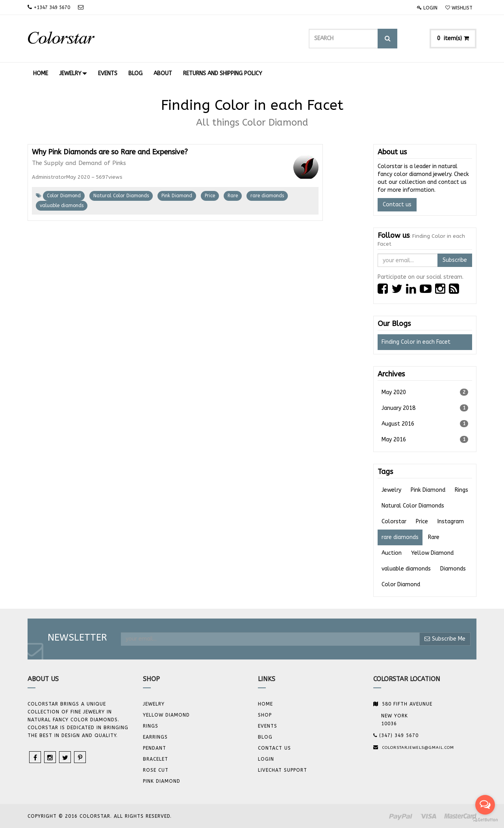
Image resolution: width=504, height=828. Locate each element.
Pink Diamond (177, 196)
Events (268, 726)
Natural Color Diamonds (121, 196)
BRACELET (156, 759)
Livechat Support (283, 770)
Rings (151, 726)
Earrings (155, 737)
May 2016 (425, 439)
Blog (265, 737)
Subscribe (455, 260)
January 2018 (425, 408)
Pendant (155, 748)
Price (210, 196)
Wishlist (459, 8)
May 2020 (425, 392)
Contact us (397, 205)
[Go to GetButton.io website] (485, 820)
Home (265, 704)
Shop (265, 715)
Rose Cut (156, 770)
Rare (233, 196)
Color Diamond (64, 196)
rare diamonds (267, 196)
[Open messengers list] (485, 805)
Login (427, 8)
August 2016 (425, 424)
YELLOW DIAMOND (166, 715)
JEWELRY (154, 704)
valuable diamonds (62, 206)
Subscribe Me (445, 639)
